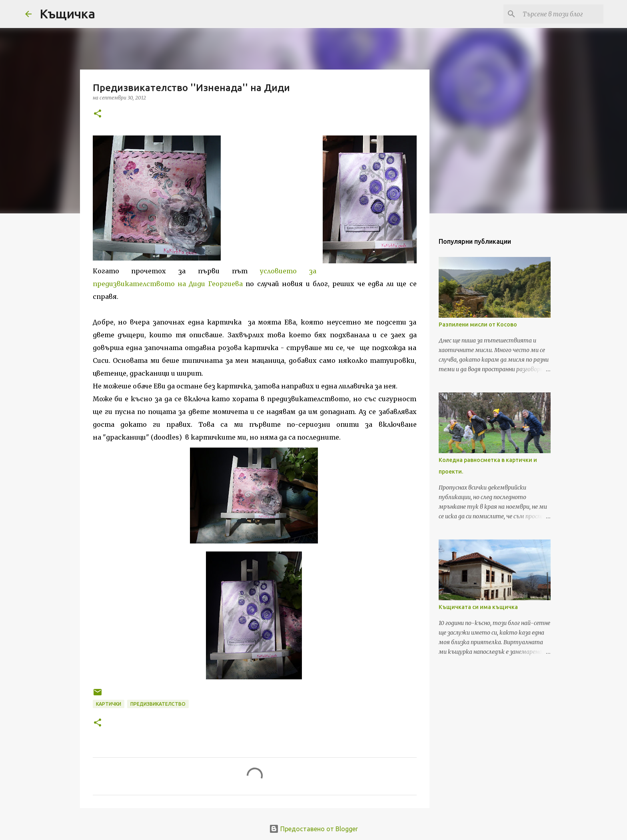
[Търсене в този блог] (561, 14)
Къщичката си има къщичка (478, 607)
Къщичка (67, 14)
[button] (98, 114)
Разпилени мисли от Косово (478, 324)
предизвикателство (158, 704)
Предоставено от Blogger (313, 829)
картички (109, 704)
